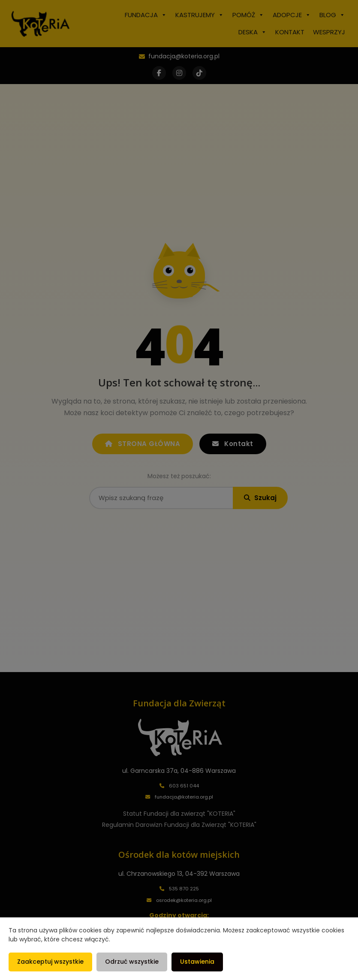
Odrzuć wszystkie (132, 962)
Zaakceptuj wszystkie (50, 962)
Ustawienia (197, 962)
